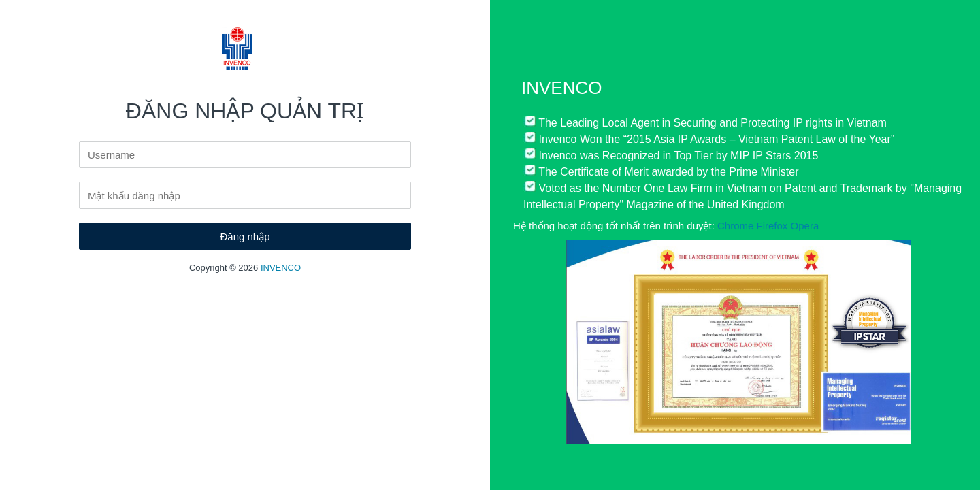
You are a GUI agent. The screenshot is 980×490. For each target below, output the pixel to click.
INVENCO (281, 268)
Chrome (735, 226)
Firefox (772, 226)
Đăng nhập (245, 236)
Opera (805, 226)
